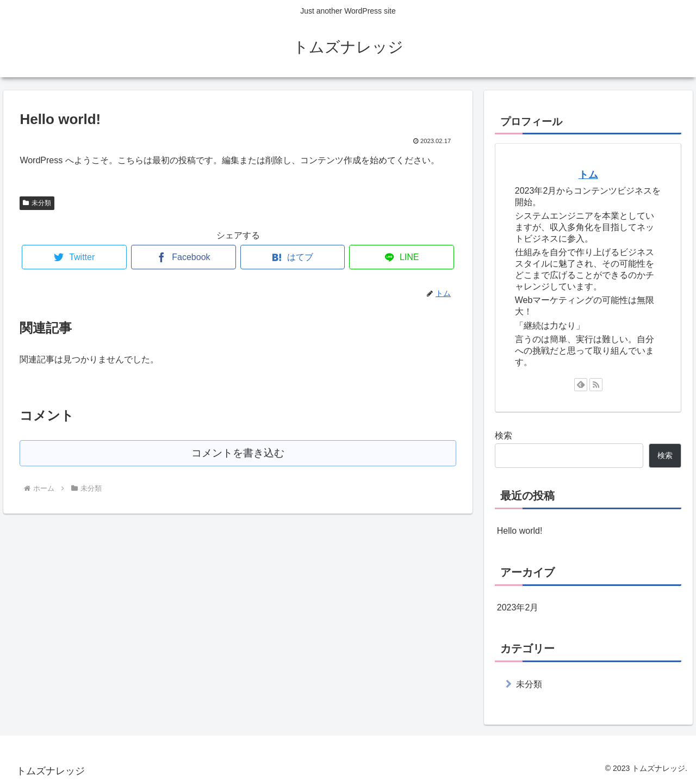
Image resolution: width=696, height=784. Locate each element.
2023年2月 (518, 607)
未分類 (37, 203)
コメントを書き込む (238, 453)
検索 (504, 436)
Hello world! (520, 531)
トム (588, 175)
